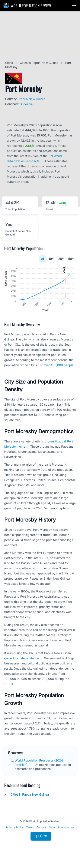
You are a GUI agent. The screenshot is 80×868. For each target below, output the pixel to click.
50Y (71, 259)
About (52, 827)
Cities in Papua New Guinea (39, 63)
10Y (51, 259)
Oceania (27, 104)
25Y (61, 259)
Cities (9, 63)
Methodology (66, 827)
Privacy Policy (15, 827)
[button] (74, 6)
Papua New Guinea (32, 99)
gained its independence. (22, 658)
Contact (41, 827)
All (43, 259)
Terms (30, 827)
